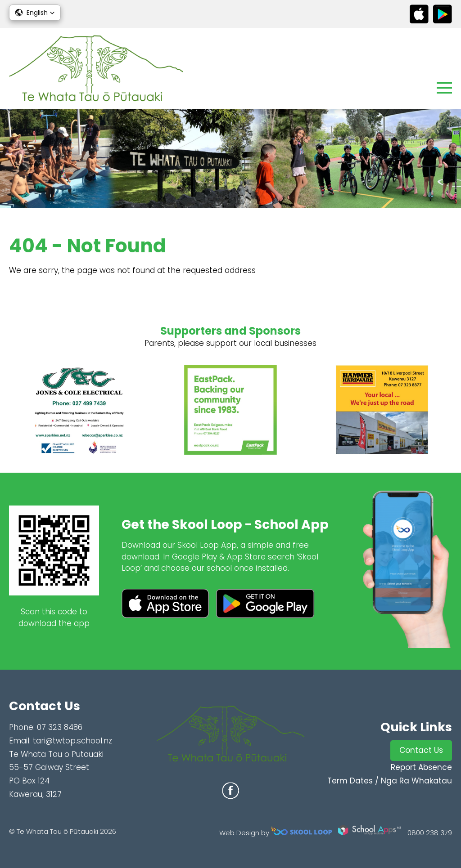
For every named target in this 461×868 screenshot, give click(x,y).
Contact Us (421, 750)
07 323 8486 (60, 727)
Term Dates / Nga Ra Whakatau (390, 781)
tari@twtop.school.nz (72, 741)
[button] (35, 13)
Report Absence (421, 767)
